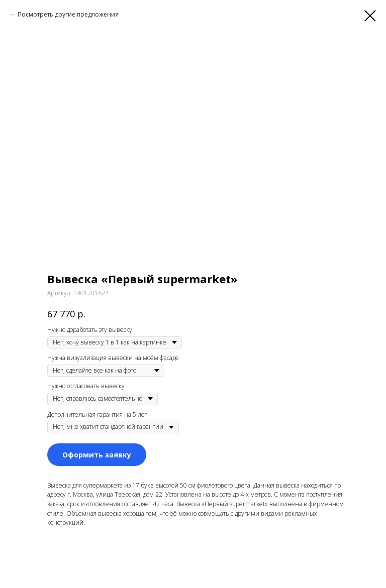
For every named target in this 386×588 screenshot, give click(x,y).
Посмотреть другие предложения (68, 14)
